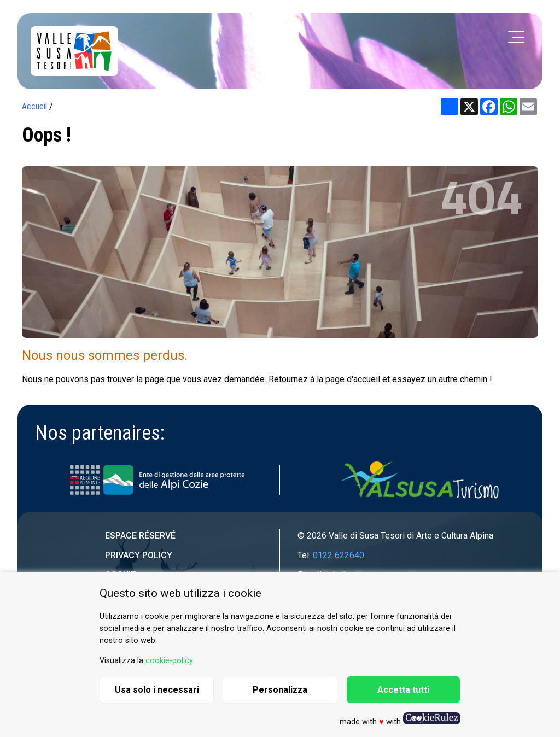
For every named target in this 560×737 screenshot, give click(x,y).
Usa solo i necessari (157, 690)
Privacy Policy (139, 555)
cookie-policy (169, 661)
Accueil (34, 106)
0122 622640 (339, 555)
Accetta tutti (403, 690)
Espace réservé (140, 536)
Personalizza (280, 690)
